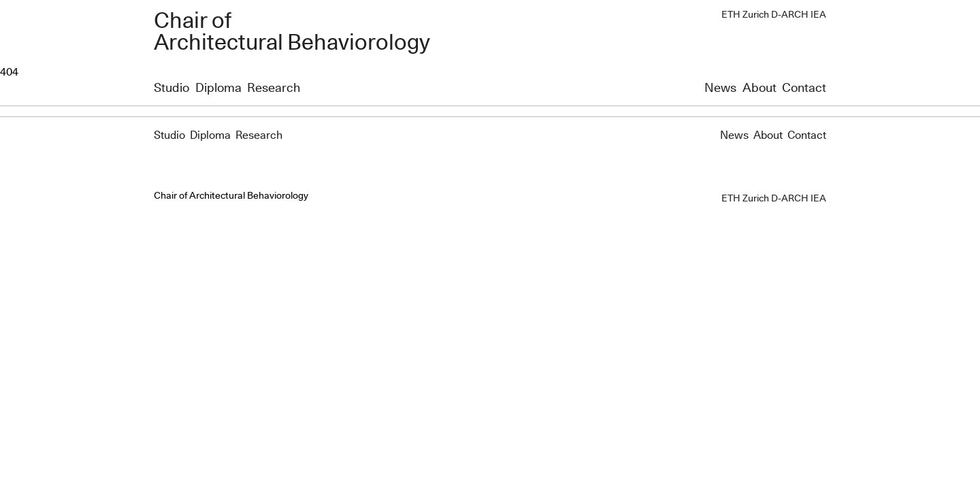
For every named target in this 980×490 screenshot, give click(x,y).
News (720, 88)
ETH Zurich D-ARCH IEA (774, 15)
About (759, 88)
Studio (171, 88)
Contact (804, 88)
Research (274, 88)
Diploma (218, 88)
